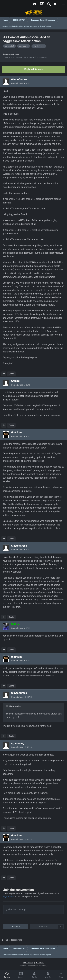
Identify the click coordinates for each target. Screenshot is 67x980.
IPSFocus (40, 963)
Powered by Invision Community (33, 966)
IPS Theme (28, 963)
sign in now (9, 896)
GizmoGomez (13, 54)
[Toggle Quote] (7, 706)
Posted (21, 83)
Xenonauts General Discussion (33, 57)
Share (16, 927)
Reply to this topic (34, 69)
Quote (11, 374)
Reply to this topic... (18, 910)
